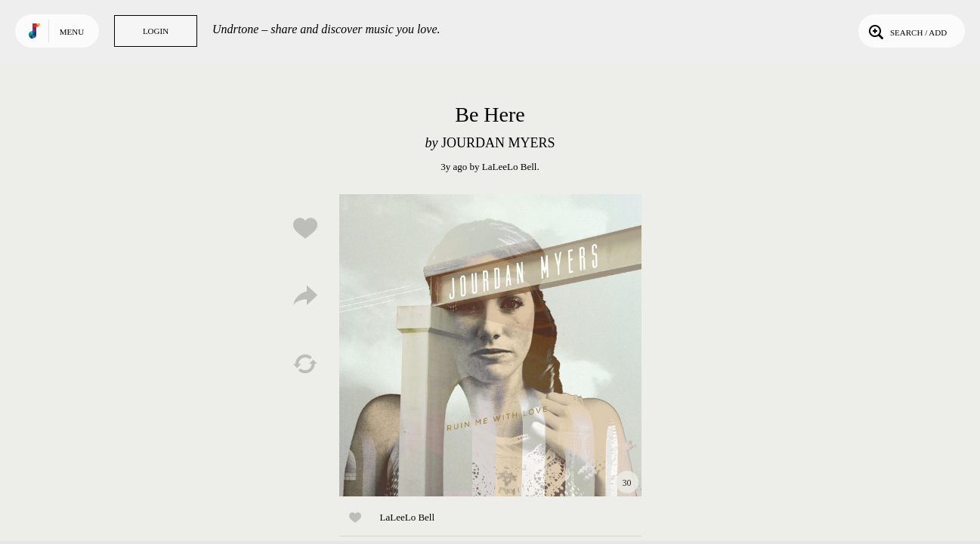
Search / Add (906, 31)
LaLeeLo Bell (510, 167)
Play (490, 345)
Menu (72, 32)
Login (156, 31)
